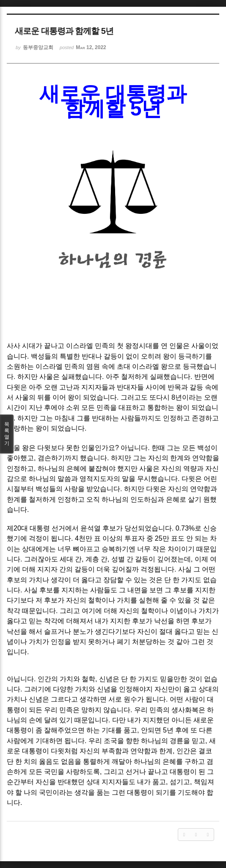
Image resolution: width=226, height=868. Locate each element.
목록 (7, 434)
